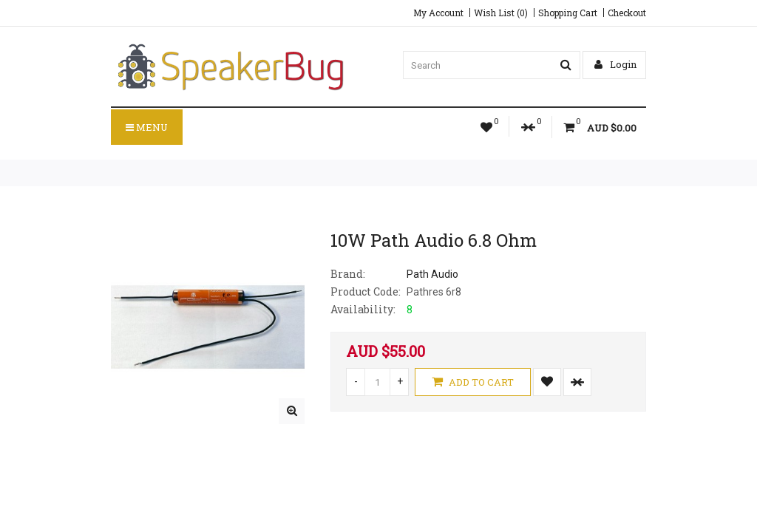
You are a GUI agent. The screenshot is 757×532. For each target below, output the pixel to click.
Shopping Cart (568, 13)
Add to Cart (473, 382)
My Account (438, 13)
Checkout (627, 13)
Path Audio (432, 274)
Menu (147, 127)
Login (615, 64)
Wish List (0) (501, 13)
